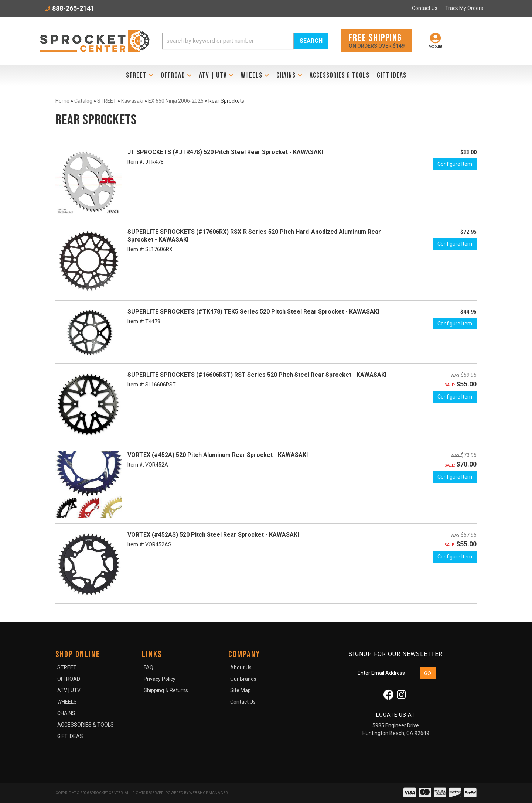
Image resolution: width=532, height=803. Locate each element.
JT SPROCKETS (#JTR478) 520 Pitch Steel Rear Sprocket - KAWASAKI (225, 152)
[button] (245, 41)
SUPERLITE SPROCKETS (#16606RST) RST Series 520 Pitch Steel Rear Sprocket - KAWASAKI (257, 375)
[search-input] (228, 41)
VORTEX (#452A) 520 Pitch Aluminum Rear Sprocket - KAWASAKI (218, 455)
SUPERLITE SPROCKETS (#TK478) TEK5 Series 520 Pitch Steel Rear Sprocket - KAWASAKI (253, 312)
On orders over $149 (377, 40)
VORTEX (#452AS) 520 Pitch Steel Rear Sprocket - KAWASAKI (213, 535)
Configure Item (455, 164)
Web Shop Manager (208, 793)
